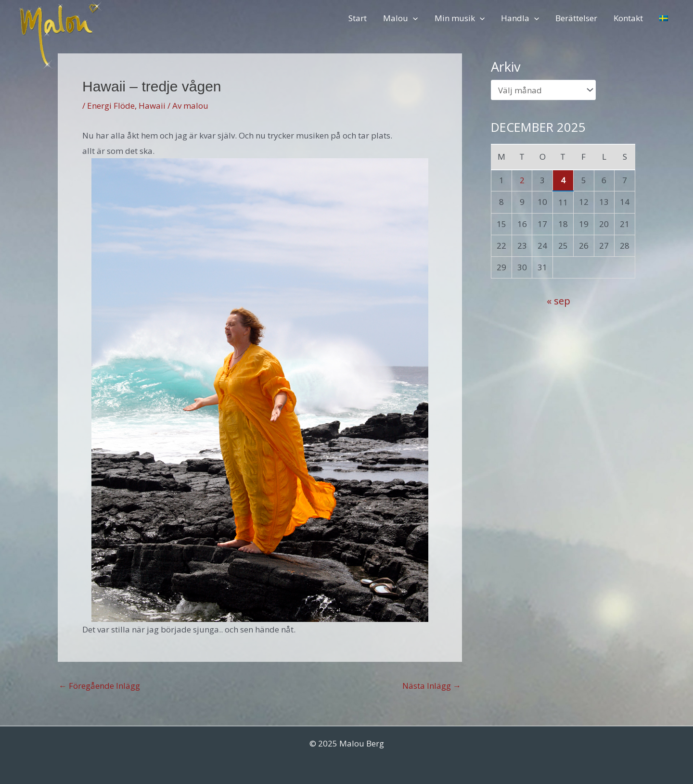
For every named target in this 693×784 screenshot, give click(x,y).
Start (358, 18)
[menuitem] (664, 18)
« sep (558, 301)
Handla (520, 18)
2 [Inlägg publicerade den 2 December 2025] (522, 180)
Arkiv (506, 67)
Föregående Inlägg (99, 686)
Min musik (460, 18)
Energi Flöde (111, 106)
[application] (413, 18)
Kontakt (628, 18)
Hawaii (152, 106)
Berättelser (576, 18)
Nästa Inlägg (432, 686)
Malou (400, 18)
